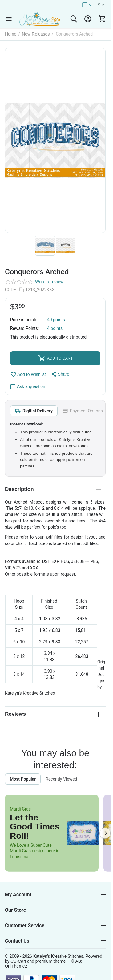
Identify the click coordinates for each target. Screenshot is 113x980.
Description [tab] (53, 489)
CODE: (11, 290)
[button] (60, 374)
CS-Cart (18, 961)
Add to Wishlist (28, 374)
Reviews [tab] (53, 714)
